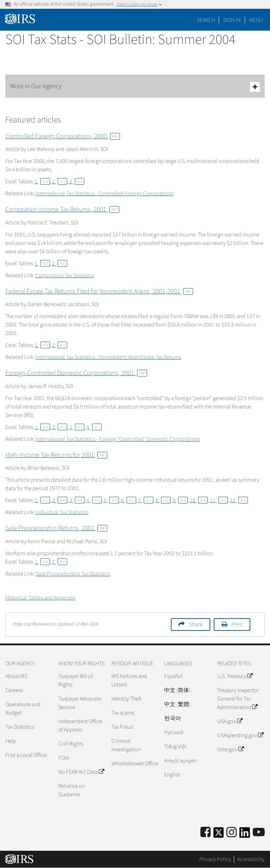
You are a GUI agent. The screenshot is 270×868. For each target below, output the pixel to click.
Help (11, 741)
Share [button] (196, 625)
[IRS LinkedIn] (245, 835)
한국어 (173, 718)
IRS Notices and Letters (129, 680)
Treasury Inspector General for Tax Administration (238, 699)
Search (206, 20)
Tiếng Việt (175, 747)
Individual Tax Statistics (62, 512)
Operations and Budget (23, 709)
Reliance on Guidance (72, 790)
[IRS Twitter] (219, 835)
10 (199, 500)
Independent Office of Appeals (80, 726)
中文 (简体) (177, 690)
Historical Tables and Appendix (40, 598)
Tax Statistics (20, 727)
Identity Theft (126, 699)
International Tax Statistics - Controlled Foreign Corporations (104, 194)
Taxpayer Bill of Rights (76, 680)
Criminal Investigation (126, 745)
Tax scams (123, 713)
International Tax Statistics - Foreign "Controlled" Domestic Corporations (118, 439)
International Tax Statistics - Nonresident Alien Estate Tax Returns (108, 357)
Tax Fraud (122, 727)
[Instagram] (232, 833)
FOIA (64, 758)
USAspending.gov (240, 735)
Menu (256, 20)
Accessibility (251, 859)
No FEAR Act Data (81, 772)
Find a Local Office (26, 755)
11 (219, 500)
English (172, 775)
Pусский (174, 733)
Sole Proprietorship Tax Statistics (73, 574)
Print (237, 625)
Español (173, 676)
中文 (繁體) (177, 704)
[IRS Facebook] (205, 833)
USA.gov (230, 721)
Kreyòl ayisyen (181, 761)
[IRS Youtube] (259, 833)
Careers (14, 690)
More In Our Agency (135, 87)
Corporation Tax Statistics (65, 275)
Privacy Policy (215, 859)
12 (239, 500)
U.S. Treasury (235, 676)
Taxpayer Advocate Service (80, 703)
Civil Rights (71, 744)
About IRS (16, 676)
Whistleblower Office (135, 764)
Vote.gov (230, 749)
